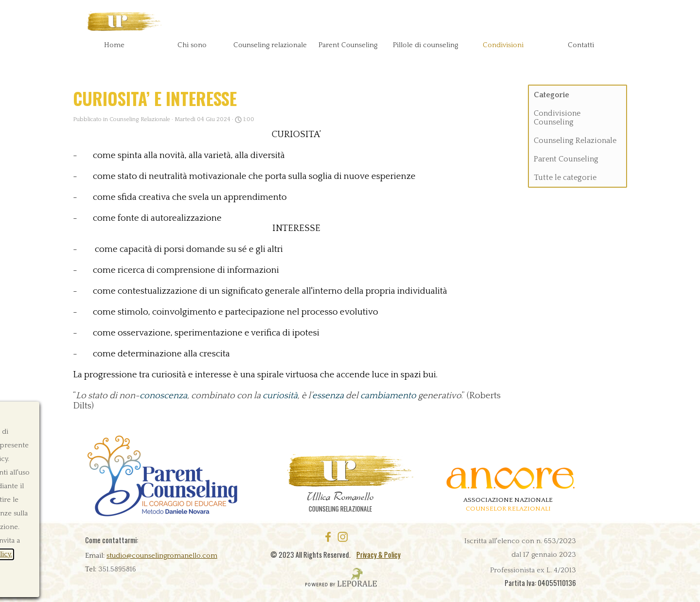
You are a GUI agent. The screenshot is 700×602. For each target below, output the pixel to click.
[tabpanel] (158, 562)
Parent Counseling (566, 159)
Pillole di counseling (425, 45)
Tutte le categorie (565, 177)
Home (114, 45)
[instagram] (343, 537)
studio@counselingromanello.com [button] (162, 556)
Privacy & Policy (378, 555)
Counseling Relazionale (575, 141)
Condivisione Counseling (557, 118)
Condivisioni (503, 45)
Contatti (581, 45)
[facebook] (328, 537)
